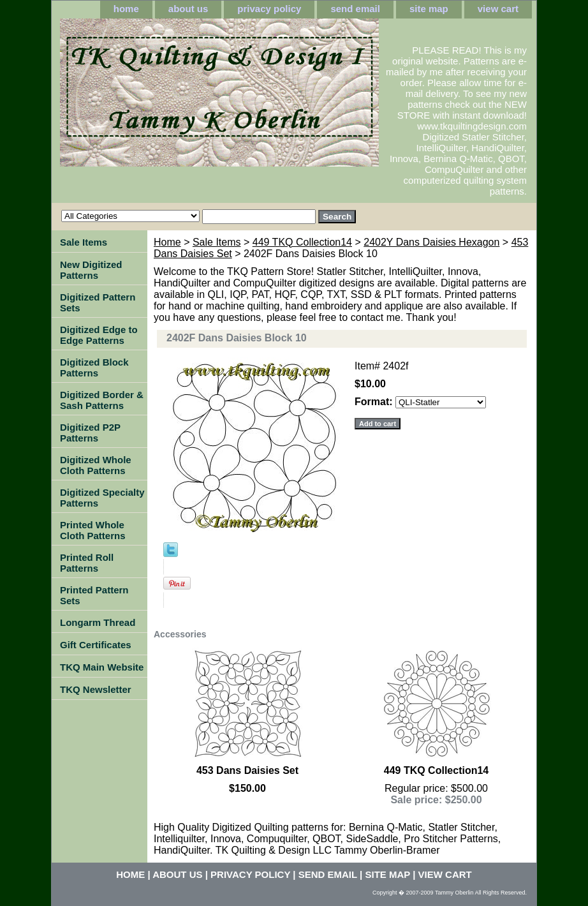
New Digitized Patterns (91, 270)
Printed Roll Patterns (87, 563)
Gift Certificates (96, 645)
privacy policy (269, 9)
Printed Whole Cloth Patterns (93, 530)
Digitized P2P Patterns (90, 433)
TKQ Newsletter (96, 689)
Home (167, 242)
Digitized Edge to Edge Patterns (99, 335)
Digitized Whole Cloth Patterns (96, 465)
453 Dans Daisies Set (247, 770)
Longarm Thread (98, 622)
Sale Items (217, 242)
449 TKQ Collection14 (302, 242)
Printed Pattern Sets (94, 595)
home (126, 9)
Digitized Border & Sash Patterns (102, 400)
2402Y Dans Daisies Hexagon (431, 242)
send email (355, 9)
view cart (498, 9)
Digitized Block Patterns (94, 368)
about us (188, 9)
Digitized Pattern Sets (98, 302)
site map (429, 9)
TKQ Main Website (102, 667)
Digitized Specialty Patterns (102, 498)
